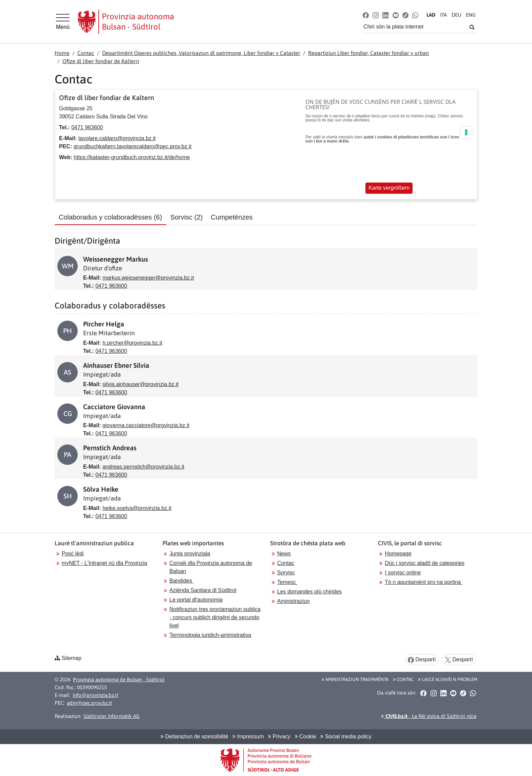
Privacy (279, 736)
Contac (86, 53)
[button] (366, 15)
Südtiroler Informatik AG (111, 716)
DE (457, 15)
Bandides (181, 581)
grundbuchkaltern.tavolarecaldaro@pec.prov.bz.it (133, 146)
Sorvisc (286, 573)
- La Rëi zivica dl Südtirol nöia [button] (429, 716)
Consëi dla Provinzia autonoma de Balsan (211, 567)
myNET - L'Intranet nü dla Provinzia (104, 563)
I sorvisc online (403, 573)
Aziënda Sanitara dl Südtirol (203, 590)
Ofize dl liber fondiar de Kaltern (101, 61)
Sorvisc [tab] (187, 217)
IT (443, 15)
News (284, 554)
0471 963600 (87, 127)
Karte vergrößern (389, 188)
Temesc (287, 582)
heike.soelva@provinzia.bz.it (137, 508)
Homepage (398, 554)
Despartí (422, 660)
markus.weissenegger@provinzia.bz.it (148, 278)
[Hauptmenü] (63, 22)
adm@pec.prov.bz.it (89, 703)
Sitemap (71, 658)
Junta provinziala (190, 554)
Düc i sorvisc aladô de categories (425, 563)
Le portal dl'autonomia (196, 600)
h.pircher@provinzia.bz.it (132, 343)
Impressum (248, 736)
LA (431, 15)
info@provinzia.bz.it (95, 695)
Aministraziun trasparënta (355, 679)
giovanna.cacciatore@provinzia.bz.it (146, 425)
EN (471, 15)
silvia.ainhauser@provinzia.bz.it (140, 384)
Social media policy (346, 736)
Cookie (306, 736)
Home (62, 53)
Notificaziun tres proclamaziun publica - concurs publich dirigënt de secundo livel (215, 617)
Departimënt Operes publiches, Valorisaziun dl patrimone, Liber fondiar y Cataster (201, 53)
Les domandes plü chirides (309, 592)
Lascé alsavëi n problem (448, 679)
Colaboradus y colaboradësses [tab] (110, 217)
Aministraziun (293, 601)
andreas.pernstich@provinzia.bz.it (143, 467)
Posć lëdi (73, 554)
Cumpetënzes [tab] (232, 217)
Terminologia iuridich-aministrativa (210, 635)
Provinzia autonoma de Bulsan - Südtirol (119, 679)
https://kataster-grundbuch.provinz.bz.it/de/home (132, 157)
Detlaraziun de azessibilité (194, 736)
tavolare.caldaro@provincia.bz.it (117, 138)
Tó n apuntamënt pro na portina (424, 582)
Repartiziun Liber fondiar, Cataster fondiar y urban (368, 53)
